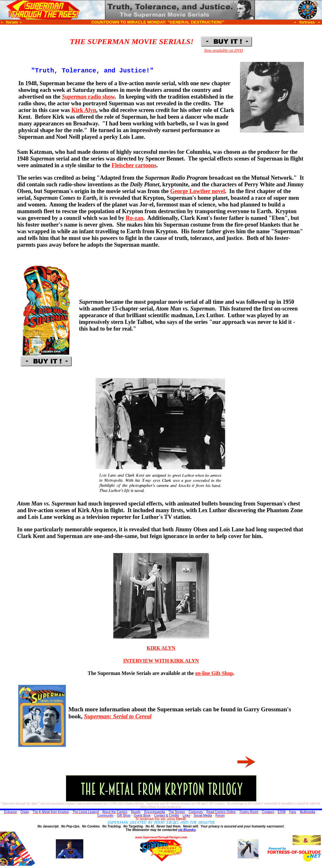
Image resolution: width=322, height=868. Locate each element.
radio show (88, 98)
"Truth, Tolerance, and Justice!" (92, 71)
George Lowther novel (198, 192)
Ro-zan (135, 219)
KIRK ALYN (161, 649)
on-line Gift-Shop (214, 674)
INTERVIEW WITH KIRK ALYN (161, 662)
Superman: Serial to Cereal (118, 718)
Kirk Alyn (84, 111)
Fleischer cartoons (134, 167)
